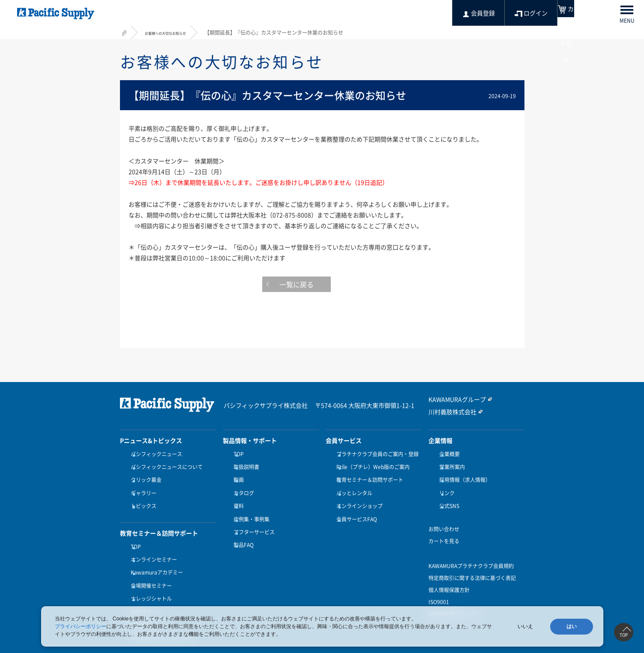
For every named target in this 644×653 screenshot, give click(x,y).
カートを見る (444, 528)
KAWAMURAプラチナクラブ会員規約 (471, 553)
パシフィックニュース (154, 454)
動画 (237, 475)
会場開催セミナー (149, 565)
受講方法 (139, 596)
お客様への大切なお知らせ (176, 33)
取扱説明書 (244, 464)
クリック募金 (144, 475)
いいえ (525, 626)
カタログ (242, 485)
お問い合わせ (444, 516)
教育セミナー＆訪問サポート (368, 475)
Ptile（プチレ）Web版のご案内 (371, 464)
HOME (123, 32)
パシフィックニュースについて (165, 464)
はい (572, 626)
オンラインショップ (357, 496)
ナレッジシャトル (149, 575)
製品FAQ (241, 527)
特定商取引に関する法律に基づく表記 (472, 565)
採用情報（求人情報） (463, 475)
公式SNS (447, 496)
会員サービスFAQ (355, 506)
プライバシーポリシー (81, 626)
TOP (134, 534)
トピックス (141, 496)
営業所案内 (450, 464)
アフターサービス (252, 517)
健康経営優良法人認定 (454, 601)
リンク (445, 485)
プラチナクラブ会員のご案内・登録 (375, 454)
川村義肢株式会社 (449, 412)
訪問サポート (144, 586)
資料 (237, 496)
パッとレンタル (352, 485)
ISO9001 (439, 589)
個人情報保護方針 (449, 577)
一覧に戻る (322, 286)
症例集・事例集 (249, 506)
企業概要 (447, 454)
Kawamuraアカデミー (155, 554)
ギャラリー (141, 485)
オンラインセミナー (152, 544)
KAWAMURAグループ (453, 400)
